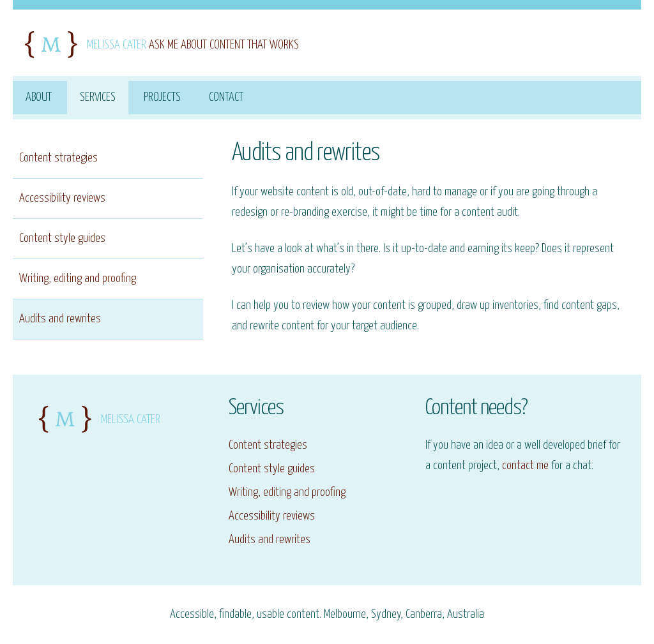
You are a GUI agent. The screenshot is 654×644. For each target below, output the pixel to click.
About (39, 97)
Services (98, 97)
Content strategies (58, 158)
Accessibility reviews (62, 198)
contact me (525, 466)
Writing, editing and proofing (78, 279)
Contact (226, 97)
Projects (162, 97)
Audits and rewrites (60, 319)
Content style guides (62, 238)
